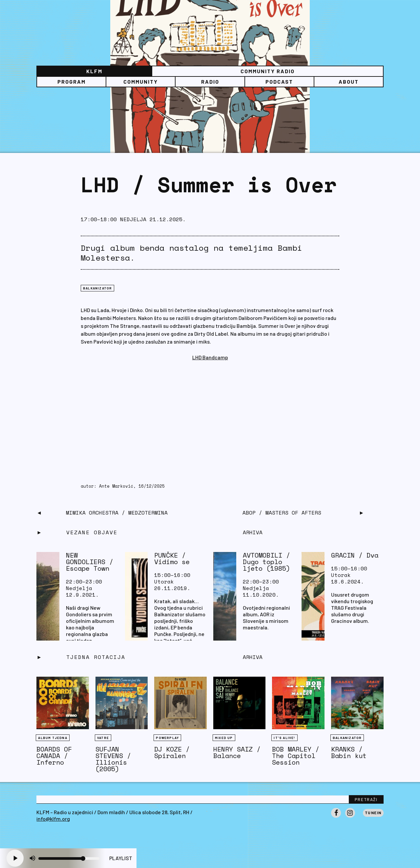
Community (141, 82)
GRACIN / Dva (355, 555)
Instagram (350, 817)
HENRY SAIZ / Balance (237, 752)
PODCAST (279, 82)
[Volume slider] (69, 858)
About (349, 82)
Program (72, 82)
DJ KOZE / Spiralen (172, 752)
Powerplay (167, 738)
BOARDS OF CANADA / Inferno (54, 756)
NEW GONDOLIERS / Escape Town (90, 562)
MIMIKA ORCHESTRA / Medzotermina (117, 513)
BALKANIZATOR (97, 288)
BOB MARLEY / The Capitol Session (296, 756)
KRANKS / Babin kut (349, 752)
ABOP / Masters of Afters (282, 513)
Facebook (336, 817)
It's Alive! (284, 738)
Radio (210, 82)
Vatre (103, 738)
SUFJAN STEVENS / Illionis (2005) (113, 759)
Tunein (373, 813)
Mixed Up (224, 738)
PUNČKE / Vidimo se (172, 558)
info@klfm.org (53, 819)
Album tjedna (52, 738)
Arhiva (253, 657)
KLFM (94, 71)
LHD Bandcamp (210, 357)
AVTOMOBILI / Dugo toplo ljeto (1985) (266, 562)
